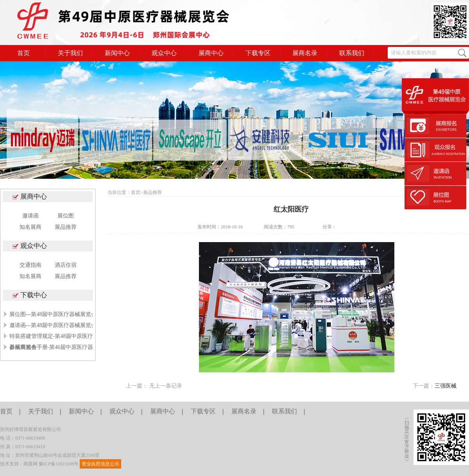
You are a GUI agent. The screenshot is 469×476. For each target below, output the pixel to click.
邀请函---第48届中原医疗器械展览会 (53, 325)
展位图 (66, 216)
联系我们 (352, 53)
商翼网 (30, 464)
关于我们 (70, 53)
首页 (23, 53)
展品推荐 (66, 227)
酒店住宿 (66, 265)
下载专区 (258, 53)
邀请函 (30, 216)
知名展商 (30, 227)
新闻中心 (117, 53)
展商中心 (211, 53)
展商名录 (305, 53)
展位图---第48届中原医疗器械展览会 (53, 314)
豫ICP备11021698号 (59, 464)
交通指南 (30, 265)
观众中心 (164, 53)
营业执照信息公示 (100, 464)
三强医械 (446, 386)
